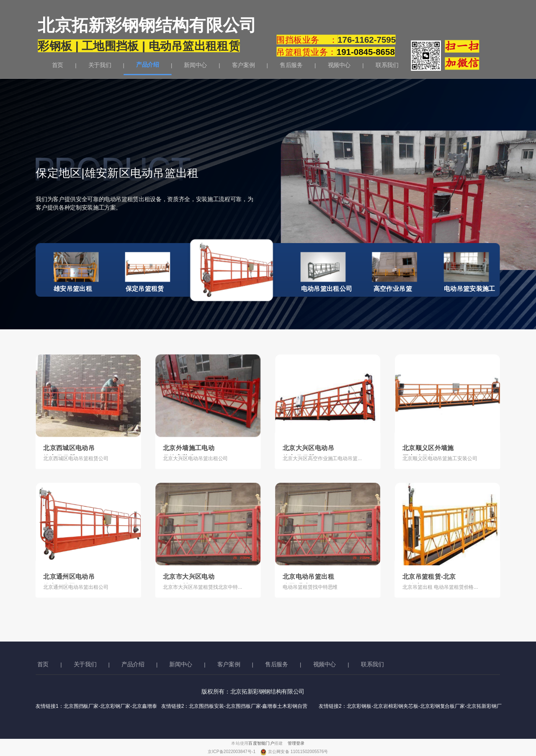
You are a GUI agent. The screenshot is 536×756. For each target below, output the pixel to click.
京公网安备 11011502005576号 (298, 752)
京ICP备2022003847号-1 (232, 752)
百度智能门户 (261, 743)
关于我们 (100, 65)
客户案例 (244, 65)
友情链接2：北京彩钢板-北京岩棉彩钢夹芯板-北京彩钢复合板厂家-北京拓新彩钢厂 (396, 706)
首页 (58, 65)
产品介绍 (148, 64)
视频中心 (339, 65)
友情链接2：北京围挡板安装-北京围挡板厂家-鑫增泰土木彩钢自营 (234, 706)
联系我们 (387, 65)
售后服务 (291, 65)
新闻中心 (195, 65)
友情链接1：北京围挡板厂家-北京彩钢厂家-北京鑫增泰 (96, 706)
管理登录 (296, 743)
